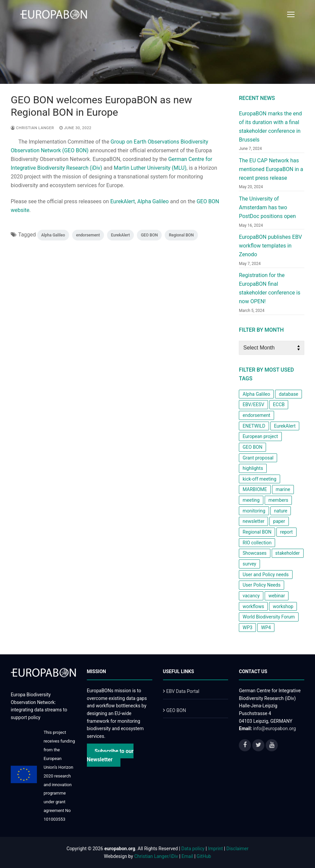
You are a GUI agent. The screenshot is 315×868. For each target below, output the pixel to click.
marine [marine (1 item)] (283, 489)
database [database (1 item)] (288, 394)
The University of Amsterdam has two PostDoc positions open (267, 207)
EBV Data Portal (183, 691)
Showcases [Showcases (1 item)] (254, 553)
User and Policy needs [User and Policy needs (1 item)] (266, 575)
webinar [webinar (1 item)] (277, 596)
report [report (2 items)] (286, 532)
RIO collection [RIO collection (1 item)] (257, 543)
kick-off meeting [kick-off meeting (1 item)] (259, 479)
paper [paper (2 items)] (279, 521)
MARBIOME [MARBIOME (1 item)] (255, 489)
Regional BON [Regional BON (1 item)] (257, 532)
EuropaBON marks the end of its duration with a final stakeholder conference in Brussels (270, 127)
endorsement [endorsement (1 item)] (256, 415)
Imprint (215, 849)
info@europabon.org (275, 728)
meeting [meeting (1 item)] (251, 500)
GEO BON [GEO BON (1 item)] (252, 447)
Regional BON (181, 235)
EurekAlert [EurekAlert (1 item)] (285, 426)
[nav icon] (291, 14)
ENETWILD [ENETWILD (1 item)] (254, 426)
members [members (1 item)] (278, 500)
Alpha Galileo (153, 201)
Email (187, 856)
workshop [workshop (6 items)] (283, 606)
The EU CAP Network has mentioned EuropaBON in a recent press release (271, 169)
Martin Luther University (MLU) (150, 168)
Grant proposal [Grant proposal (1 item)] (258, 458)
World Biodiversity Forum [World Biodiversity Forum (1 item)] (269, 617)
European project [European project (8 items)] (260, 436)
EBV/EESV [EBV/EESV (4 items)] (253, 404)
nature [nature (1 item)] (281, 511)
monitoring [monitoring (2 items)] (254, 511)
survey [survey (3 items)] (249, 564)
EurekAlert (123, 201)
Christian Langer (32, 128)
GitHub (204, 856)
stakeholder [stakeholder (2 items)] (288, 553)
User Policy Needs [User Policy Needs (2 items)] (261, 585)
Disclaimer (238, 849)
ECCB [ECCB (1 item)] (279, 404)
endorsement (88, 235)
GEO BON (149, 235)
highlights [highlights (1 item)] (253, 468)
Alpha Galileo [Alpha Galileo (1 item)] (256, 394)
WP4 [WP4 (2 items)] (266, 628)
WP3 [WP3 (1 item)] (247, 628)
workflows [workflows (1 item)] (253, 606)
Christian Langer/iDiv (156, 856)
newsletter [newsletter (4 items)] (253, 521)
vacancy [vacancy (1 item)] (251, 596)
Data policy (193, 849)
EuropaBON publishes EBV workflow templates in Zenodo (270, 246)
